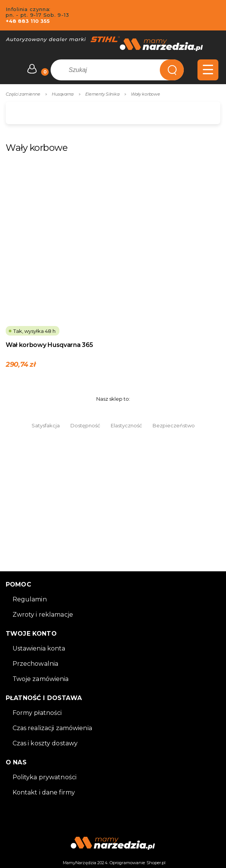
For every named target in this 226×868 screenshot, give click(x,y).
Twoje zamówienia (41, 679)
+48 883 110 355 (28, 21)
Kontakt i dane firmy (44, 792)
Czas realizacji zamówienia (52, 728)
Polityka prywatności (45, 777)
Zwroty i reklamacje (43, 615)
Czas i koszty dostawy (45, 743)
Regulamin (30, 599)
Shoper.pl (156, 863)
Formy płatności (37, 713)
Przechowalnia (36, 664)
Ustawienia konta (39, 648)
